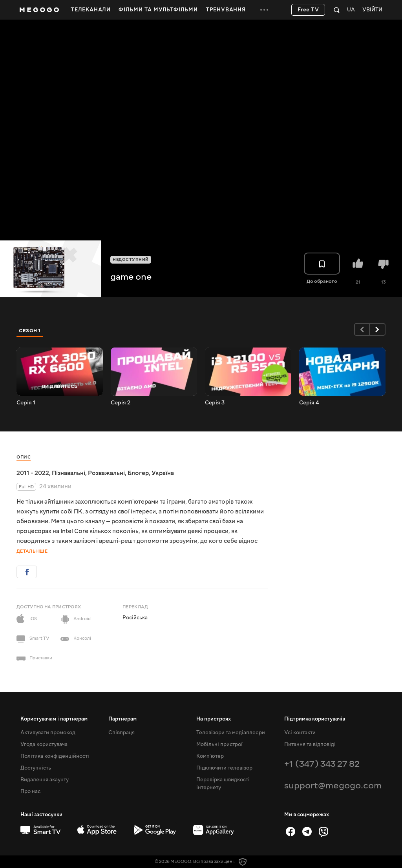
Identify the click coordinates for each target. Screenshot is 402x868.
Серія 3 (215, 403)
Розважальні (106, 473)
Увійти (372, 10)
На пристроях (214, 719)
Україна (163, 473)
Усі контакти (300, 733)
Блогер (138, 473)
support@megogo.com (333, 785)
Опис (24, 457)
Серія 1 (26, 403)
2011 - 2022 (33, 473)
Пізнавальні (69, 473)
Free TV (308, 10)
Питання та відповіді (310, 744)
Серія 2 (121, 403)
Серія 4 (309, 403)
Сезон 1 (30, 331)
